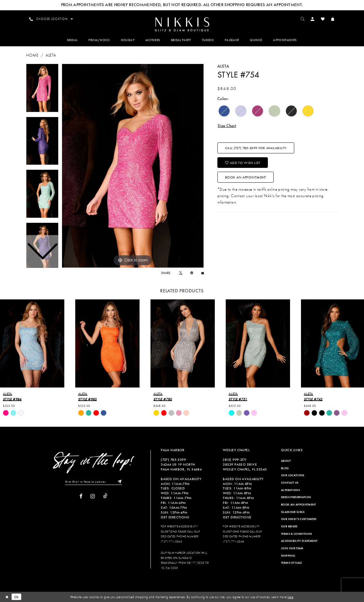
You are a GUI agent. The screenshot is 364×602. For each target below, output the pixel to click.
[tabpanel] (133, 166)
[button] (313, 19)
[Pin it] (192, 273)
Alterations (291, 490)
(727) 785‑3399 (173, 460)
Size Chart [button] (227, 126)
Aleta (51, 55)
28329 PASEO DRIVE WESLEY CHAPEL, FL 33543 (245, 467)
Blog (285, 468)
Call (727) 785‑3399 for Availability (256, 148)
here (290, 597)
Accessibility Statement (299, 541)
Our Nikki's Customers (299, 519)
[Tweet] (181, 273)
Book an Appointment (246, 177)
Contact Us (290, 483)
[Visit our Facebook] (81, 496)
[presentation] (32, 343)
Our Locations (293, 476)
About (286, 461)
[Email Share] (203, 273)
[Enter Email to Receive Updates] (93, 482)
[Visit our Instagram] (93, 496)
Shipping (288, 556)
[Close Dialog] (7, 597)
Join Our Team (292, 548)
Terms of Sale (291, 563)
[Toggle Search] (303, 19)
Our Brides (289, 526)
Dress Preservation (296, 497)
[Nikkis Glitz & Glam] (182, 24)
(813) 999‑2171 (235, 460)
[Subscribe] (118, 482)
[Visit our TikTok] (105, 496)
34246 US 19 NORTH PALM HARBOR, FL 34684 (181, 467)
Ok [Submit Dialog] (17, 597)
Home (32, 55)
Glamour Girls (293, 512)
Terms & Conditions (296, 534)
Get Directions (175, 517)
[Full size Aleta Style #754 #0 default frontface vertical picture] (133, 166)
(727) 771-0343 (171, 542)
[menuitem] (182, 24)
